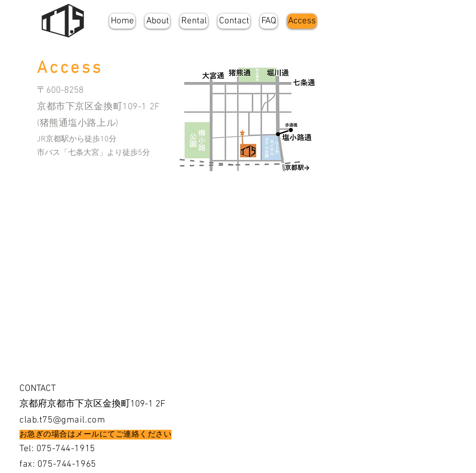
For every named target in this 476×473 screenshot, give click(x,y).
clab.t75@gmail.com (62, 420)
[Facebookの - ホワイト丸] (446, 21)
